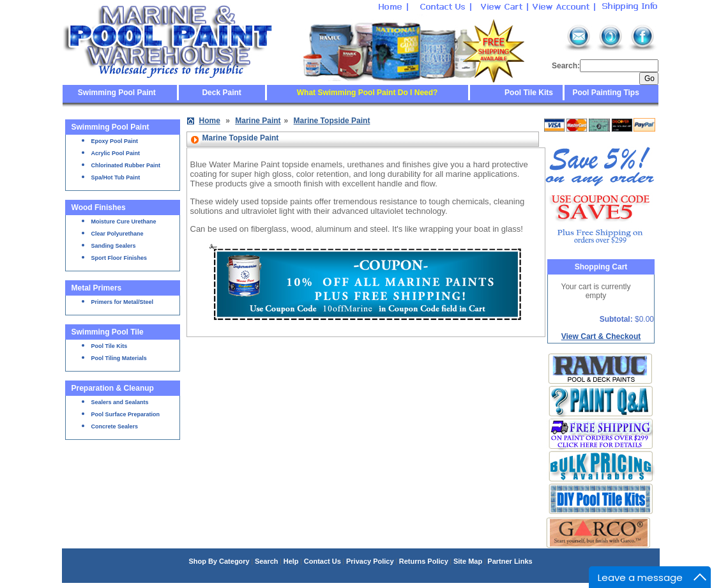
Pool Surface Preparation (126, 414)
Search (267, 561)
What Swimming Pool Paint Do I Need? (368, 93)
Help (291, 561)
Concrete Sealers (115, 426)
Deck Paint (221, 93)
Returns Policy (424, 561)
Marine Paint (258, 121)
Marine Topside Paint (332, 121)
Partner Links (510, 561)
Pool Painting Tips (605, 93)
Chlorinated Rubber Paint (126, 165)
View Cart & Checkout (601, 336)
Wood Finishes (99, 207)
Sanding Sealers (114, 246)
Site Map (468, 561)
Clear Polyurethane (118, 234)
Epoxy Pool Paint (115, 141)
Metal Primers (97, 288)
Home (210, 121)
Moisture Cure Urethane (124, 222)
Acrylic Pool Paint (116, 153)
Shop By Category (219, 561)
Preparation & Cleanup (113, 388)
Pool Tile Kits (529, 93)
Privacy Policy (370, 561)
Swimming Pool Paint (117, 93)
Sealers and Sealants (120, 402)
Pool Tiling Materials (119, 358)
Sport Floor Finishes (119, 258)
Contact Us (323, 561)
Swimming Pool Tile (108, 332)
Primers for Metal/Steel (123, 302)
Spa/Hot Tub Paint (116, 177)
